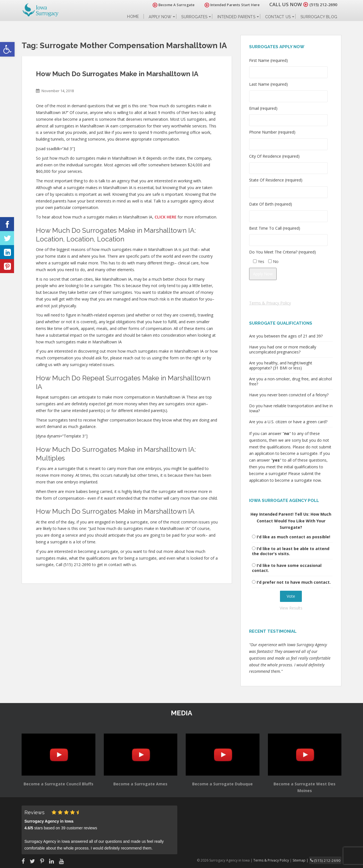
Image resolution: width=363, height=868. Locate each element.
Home (133, 17)
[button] (7, 49)
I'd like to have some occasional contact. (287, 568)
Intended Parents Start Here (226, 5)
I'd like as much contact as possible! (293, 537)
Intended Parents (236, 17)
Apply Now (160, 17)
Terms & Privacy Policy (270, 303)
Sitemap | (306, 860)
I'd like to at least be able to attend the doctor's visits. (291, 551)
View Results (291, 608)
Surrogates (194, 17)
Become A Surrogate (167, 5)
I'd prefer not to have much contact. (294, 582)
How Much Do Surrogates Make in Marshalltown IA (117, 74)
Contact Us (278, 17)
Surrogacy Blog (319, 17)
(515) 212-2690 (320, 4)
